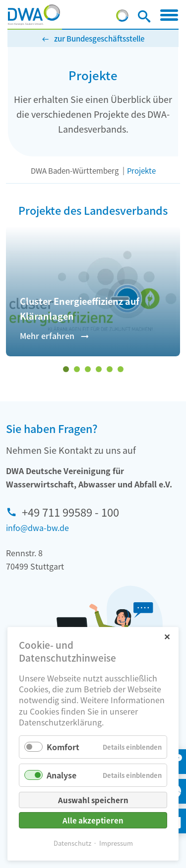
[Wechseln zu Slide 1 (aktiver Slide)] (66, 369)
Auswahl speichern (93, 800)
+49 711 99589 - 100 (70, 512)
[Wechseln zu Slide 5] (110, 369)
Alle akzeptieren (93, 820)
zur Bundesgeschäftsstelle (99, 38)
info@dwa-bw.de (37, 528)
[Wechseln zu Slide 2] (77, 369)
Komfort (63, 747)
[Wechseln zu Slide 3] (88, 369)
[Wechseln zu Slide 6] (121, 369)
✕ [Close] (167, 636)
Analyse (62, 775)
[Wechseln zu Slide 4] (99, 369)
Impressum (116, 843)
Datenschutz (72, 843)
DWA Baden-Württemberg (75, 170)
